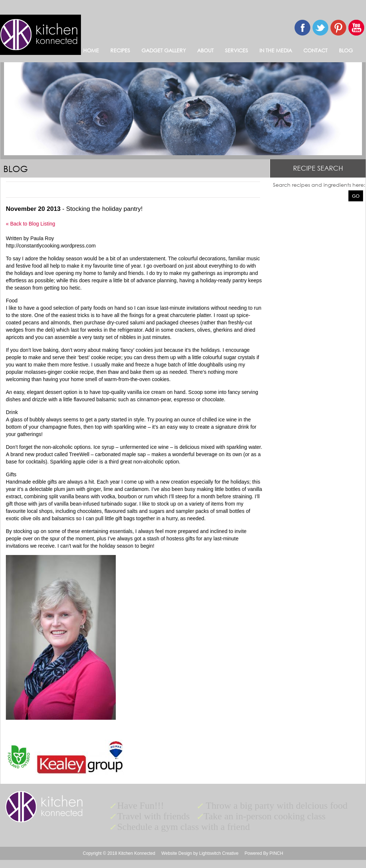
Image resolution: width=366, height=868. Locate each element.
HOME (91, 50)
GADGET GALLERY (164, 50)
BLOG (346, 50)
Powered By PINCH (264, 853)
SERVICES (236, 50)
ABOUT (205, 50)
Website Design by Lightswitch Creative (200, 853)
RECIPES (120, 50)
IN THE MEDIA (276, 50)
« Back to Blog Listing (31, 224)
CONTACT (315, 50)
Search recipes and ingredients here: (319, 185)
